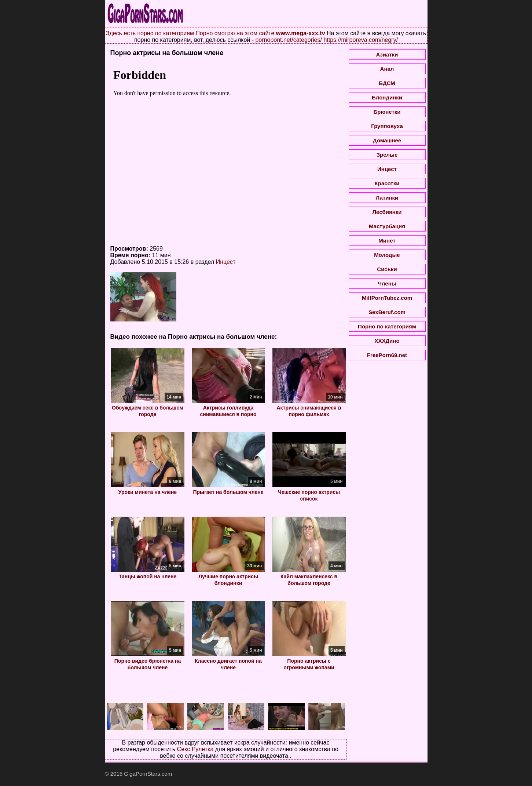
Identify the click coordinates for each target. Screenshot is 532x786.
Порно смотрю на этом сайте (235, 33)
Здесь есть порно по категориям (150, 33)
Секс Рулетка (195, 749)
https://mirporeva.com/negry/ (361, 40)
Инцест (226, 262)
